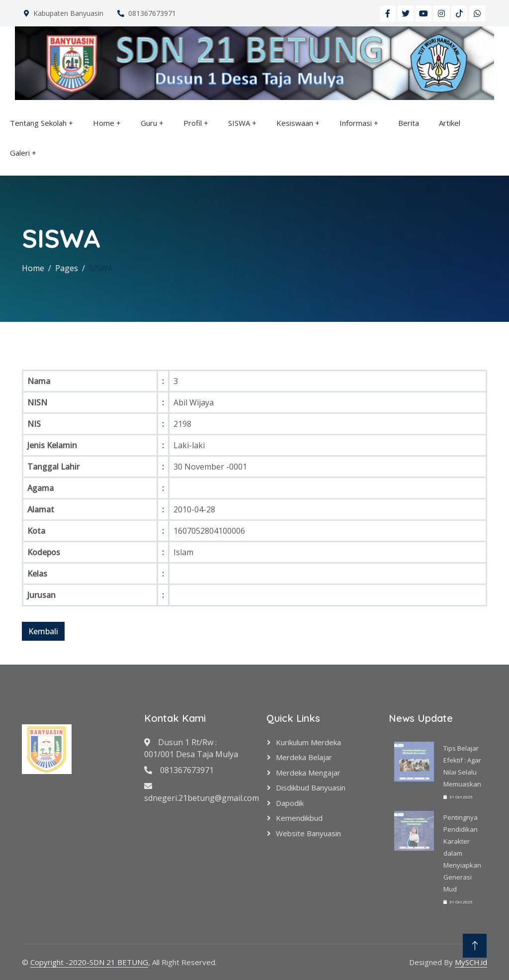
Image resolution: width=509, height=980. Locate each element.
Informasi (356, 123)
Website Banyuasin (308, 833)
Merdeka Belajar (304, 757)
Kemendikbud (299, 818)
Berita (409, 123)
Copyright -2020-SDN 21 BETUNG (89, 962)
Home (104, 123)
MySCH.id (471, 962)
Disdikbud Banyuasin (311, 787)
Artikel (450, 123)
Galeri (20, 153)
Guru (149, 123)
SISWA (239, 123)
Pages (67, 268)
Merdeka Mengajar (308, 773)
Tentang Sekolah (38, 123)
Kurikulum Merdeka (308, 742)
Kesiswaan (295, 123)
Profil (193, 123)
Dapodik (290, 803)
